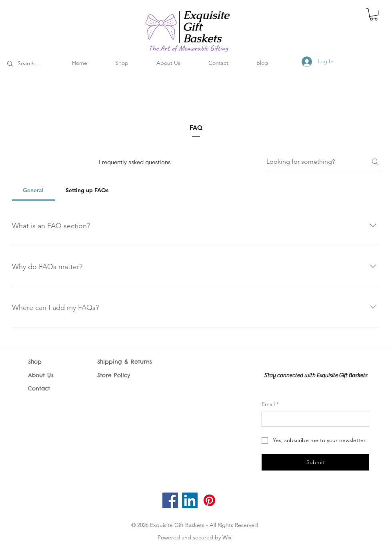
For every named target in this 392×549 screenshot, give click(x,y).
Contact (39, 388)
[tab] (33, 190)
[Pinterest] (209, 500)
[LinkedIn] (190, 500)
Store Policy (115, 375)
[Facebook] (170, 500)
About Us (41, 375)
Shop (35, 362)
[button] (374, 14)
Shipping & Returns (125, 362)
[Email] (313, 419)
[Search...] (39, 64)
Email (270, 404)
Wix (227, 537)
